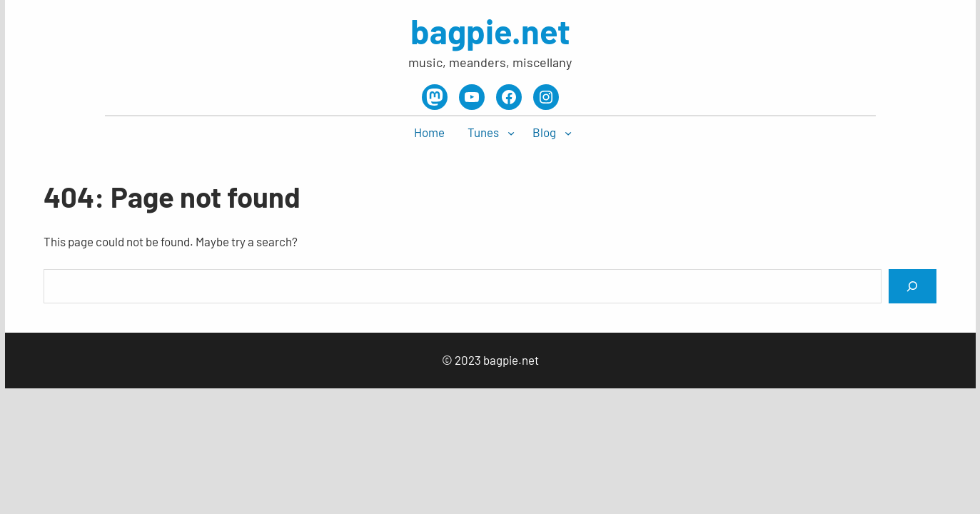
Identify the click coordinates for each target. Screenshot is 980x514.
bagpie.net (490, 31)
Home (429, 132)
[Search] (912, 286)
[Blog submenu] (568, 133)
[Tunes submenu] (511, 133)
